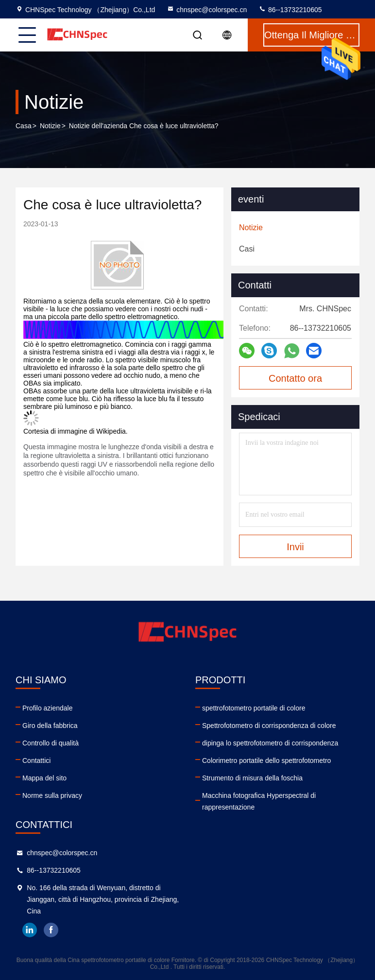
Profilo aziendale (48, 708)
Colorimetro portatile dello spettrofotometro (266, 760)
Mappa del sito (44, 778)
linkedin (30, 930)
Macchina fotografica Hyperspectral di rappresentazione (259, 801)
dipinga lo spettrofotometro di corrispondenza (270, 743)
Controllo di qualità (51, 743)
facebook (51, 930)
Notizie (50, 126)
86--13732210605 (290, 10)
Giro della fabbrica (50, 726)
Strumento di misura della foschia (252, 778)
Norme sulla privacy (52, 795)
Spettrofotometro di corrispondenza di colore (269, 726)
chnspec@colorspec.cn (207, 10)
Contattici (36, 760)
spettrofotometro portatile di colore (254, 708)
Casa (24, 126)
